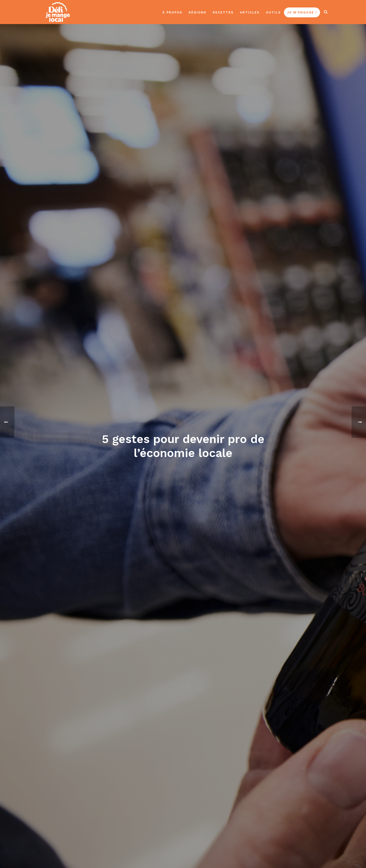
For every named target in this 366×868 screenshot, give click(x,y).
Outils (273, 12)
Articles (250, 12)
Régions (198, 12)
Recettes (223, 12)
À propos (172, 12)
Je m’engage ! (302, 12)
